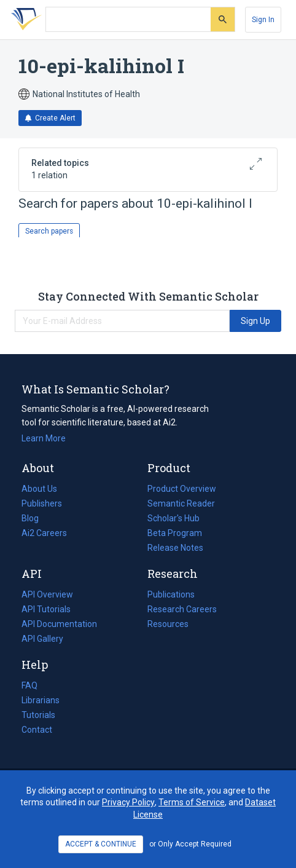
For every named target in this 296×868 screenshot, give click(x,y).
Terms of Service (192, 802)
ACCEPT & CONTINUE (101, 844)
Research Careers (182, 609)
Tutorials (38, 715)
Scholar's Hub (173, 518)
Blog (35, 518)
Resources (168, 624)
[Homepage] (24, 20)
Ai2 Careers (44, 533)
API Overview (47, 594)
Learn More (44, 438)
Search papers (49, 231)
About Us (39, 489)
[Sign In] (263, 20)
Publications (171, 594)
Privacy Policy (128, 802)
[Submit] (223, 19)
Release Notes (175, 548)
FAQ (29, 685)
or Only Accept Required (190, 844)
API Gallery (42, 639)
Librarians (41, 700)
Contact (37, 730)
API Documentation (59, 624)
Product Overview (182, 489)
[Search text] (128, 20)
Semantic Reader (181, 503)
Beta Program (175, 533)
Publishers (42, 503)
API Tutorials (46, 609)
